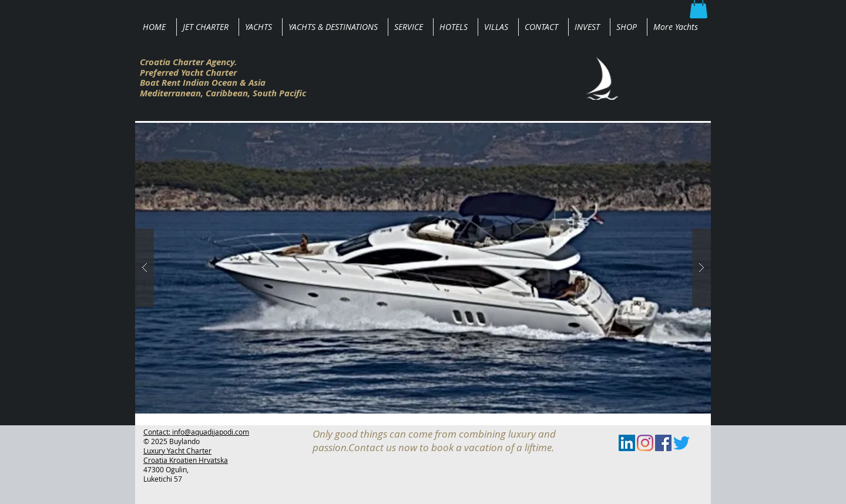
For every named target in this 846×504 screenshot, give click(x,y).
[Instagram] (645, 443)
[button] (423, 268)
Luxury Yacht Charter (177, 451)
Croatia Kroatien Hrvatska (186, 460)
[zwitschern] (681, 443)
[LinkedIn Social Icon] (627, 443)
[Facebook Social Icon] (663, 443)
